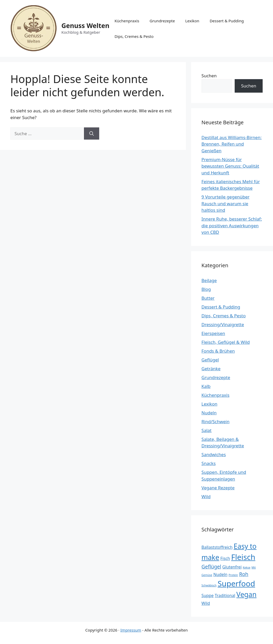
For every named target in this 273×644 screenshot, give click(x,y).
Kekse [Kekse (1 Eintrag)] (246, 567)
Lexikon (192, 21)
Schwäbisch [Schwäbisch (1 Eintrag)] (209, 585)
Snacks (209, 463)
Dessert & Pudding (227, 21)
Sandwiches (214, 454)
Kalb (206, 386)
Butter (208, 298)
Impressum (131, 630)
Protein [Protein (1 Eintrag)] (233, 575)
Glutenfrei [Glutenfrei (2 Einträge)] (232, 567)
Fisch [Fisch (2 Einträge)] (225, 558)
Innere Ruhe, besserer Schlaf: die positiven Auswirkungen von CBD (232, 225)
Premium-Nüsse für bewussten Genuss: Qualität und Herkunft (230, 166)
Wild (206, 496)
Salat (207, 430)
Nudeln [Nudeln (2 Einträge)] (220, 574)
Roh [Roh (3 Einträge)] (244, 574)
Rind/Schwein (215, 422)
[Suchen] (92, 134)
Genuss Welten (85, 25)
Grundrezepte (162, 21)
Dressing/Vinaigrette (223, 324)
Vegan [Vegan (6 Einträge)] (247, 594)
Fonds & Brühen (218, 351)
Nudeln (209, 413)
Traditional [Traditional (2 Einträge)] (225, 595)
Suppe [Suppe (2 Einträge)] (208, 595)
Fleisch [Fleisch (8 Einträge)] (243, 557)
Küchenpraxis (127, 21)
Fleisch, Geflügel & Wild (226, 342)
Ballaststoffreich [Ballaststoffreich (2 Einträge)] (217, 547)
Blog (206, 289)
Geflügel (210, 360)
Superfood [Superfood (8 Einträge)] (236, 584)
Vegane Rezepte (218, 488)
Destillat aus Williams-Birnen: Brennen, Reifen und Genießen (232, 144)
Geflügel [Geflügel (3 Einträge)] (211, 567)
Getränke (211, 369)
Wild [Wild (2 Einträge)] (206, 603)
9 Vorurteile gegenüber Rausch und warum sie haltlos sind (226, 203)
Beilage (209, 280)
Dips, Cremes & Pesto (134, 36)
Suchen (209, 76)
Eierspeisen (213, 333)
